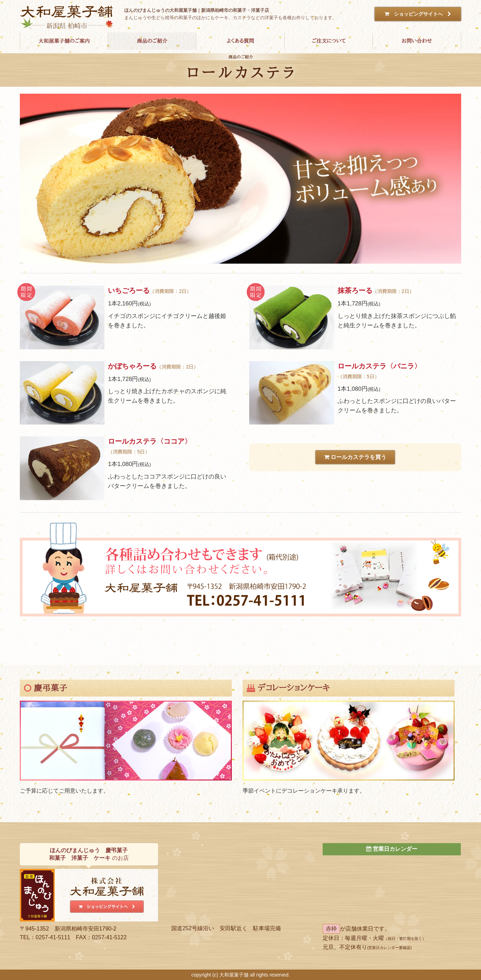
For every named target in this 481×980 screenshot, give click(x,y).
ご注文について (329, 41)
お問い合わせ (417, 41)
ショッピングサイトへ (418, 14)
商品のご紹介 (152, 41)
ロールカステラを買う (355, 458)
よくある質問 (240, 41)
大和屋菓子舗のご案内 (64, 41)
